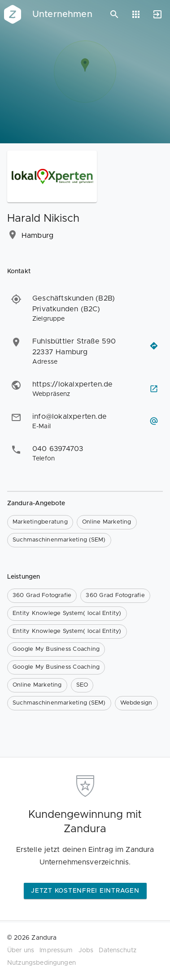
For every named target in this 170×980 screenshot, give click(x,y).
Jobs (86, 950)
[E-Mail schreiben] (154, 421)
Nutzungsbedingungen (41, 963)
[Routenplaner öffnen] (154, 346)
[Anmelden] (157, 14)
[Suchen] (114, 14)
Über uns (21, 950)
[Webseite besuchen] (154, 389)
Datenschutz (118, 950)
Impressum (56, 950)
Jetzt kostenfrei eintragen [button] (85, 891)
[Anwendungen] (136, 14)
